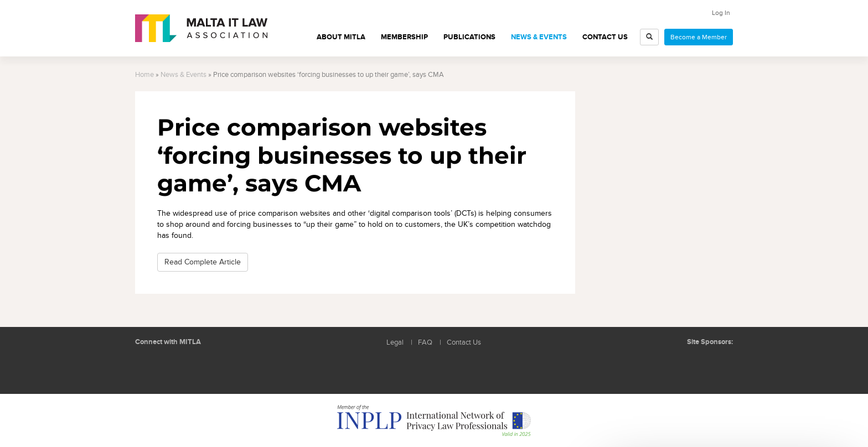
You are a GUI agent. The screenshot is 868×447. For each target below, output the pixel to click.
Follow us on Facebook (174, 368)
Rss (199, 368)
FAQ (425, 343)
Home (144, 75)
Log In (721, 13)
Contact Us (605, 37)
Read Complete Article (203, 262)
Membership (404, 37)
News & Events (539, 37)
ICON (716, 364)
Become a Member (699, 37)
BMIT (675, 364)
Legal (395, 343)
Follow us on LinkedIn (149, 368)
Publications (469, 37)
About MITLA (341, 37)
